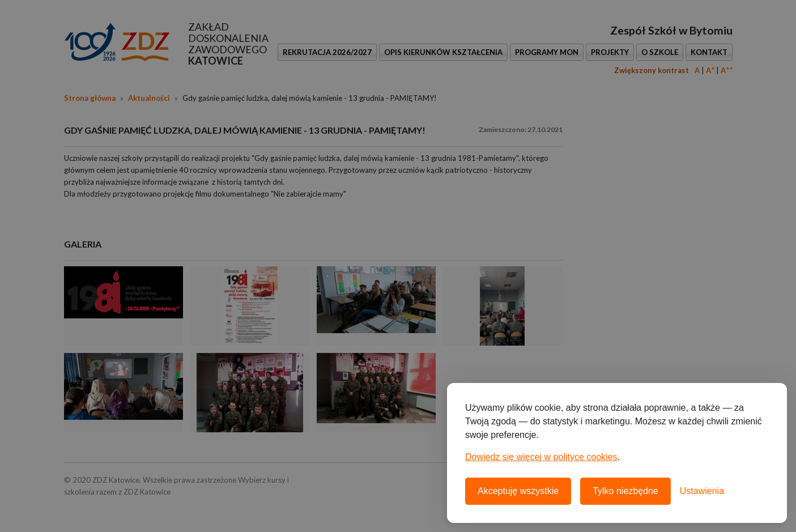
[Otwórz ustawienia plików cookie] (702, 491)
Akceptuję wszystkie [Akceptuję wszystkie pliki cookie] (518, 491)
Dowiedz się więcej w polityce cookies (541, 457)
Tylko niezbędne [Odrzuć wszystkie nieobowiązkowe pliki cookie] (625, 491)
